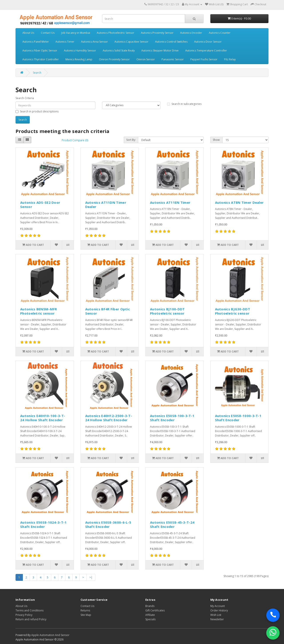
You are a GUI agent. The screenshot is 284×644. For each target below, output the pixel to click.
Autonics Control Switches (171, 42)
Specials (150, 619)
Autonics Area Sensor (94, 42)
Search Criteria (25, 98)
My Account (218, 606)
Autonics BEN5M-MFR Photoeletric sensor (38, 311)
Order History (219, 610)
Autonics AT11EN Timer (170, 202)
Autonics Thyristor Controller (41, 59)
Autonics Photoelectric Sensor (115, 33)
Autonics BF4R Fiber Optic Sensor (108, 311)
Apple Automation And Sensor (50, 635)
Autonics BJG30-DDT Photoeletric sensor (233, 311)
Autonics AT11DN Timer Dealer (106, 205)
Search (37, 73)
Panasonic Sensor (173, 59)
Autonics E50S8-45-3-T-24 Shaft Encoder (172, 525)
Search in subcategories (184, 104)
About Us (28, 33)
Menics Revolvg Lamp (79, 59)
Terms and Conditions (30, 610)
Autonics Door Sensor (208, 42)
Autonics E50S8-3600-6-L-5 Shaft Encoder (108, 525)
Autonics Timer (65, 42)
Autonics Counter (220, 33)
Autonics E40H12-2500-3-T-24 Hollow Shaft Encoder (109, 418)
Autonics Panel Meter (36, 42)
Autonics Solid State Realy (119, 50)
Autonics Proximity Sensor (157, 33)
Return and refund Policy (31, 619)
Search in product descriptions (37, 111)
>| (91, 577)
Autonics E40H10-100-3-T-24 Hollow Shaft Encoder (43, 418)
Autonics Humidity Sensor (80, 50)
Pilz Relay (230, 59)
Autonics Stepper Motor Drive (160, 50)
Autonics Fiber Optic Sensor (40, 50)
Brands (150, 606)
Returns (85, 610)
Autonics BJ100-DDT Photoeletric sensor (167, 311)
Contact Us (48, 33)
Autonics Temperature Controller (206, 50)
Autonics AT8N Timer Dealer (239, 202)
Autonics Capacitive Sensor (131, 42)
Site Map (86, 615)
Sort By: (131, 140)
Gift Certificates (155, 610)
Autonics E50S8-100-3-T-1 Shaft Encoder (172, 418)
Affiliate (150, 615)
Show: (216, 140)
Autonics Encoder (191, 33)
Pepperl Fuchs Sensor (204, 59)
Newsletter (217, 619)
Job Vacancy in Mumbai (76, 33)
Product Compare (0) (75, 140)
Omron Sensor (146, 59)
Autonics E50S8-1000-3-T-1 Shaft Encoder (238, 418)
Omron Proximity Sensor (114, 59)
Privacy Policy (24, 615)
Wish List (216, 615)
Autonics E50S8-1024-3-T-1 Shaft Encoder (43, 525)
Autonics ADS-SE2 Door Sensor (40, 205)
